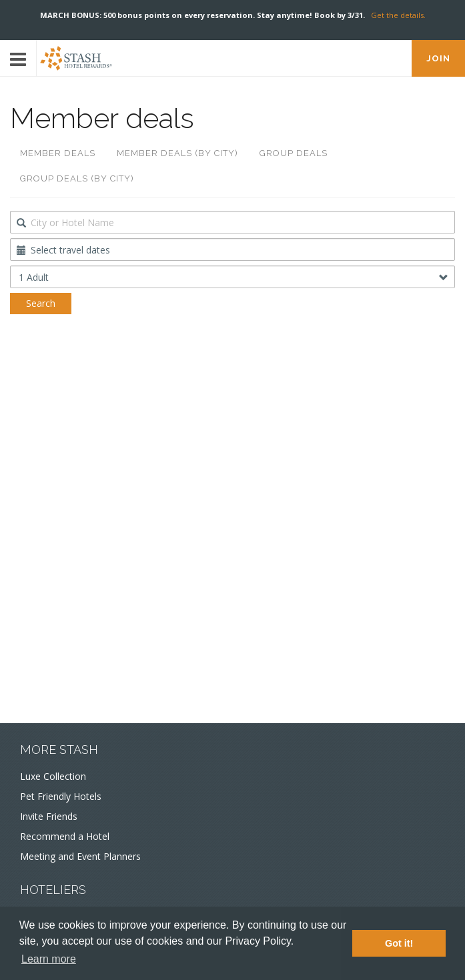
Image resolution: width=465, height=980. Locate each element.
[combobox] (232, 222)
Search (41, 303)
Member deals (58, 153)
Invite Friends (49, 816)
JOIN (438, 58)
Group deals (294, 153)
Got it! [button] (399, 943)
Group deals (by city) (77, 178)
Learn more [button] (49, 959)
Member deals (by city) (177, 153)
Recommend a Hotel (65, 836)
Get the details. (398, 15)
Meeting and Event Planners (80, 856)
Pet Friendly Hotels (61, 796)
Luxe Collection (53, 776)
